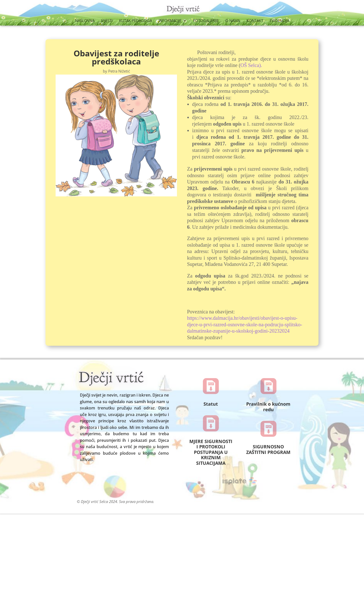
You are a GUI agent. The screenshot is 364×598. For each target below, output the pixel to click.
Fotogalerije (206, 21)
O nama (233, 21)
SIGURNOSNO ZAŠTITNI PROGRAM (268, 449)
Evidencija (279, 21)
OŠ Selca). (251, 65)
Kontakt (255, 21)
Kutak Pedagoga (135, 21)
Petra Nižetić (119, 71)
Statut (211, 404)
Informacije (170, 21)
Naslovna (85, 21)
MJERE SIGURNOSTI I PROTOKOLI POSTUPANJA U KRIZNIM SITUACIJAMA (211, 452)
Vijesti (107, 21)
